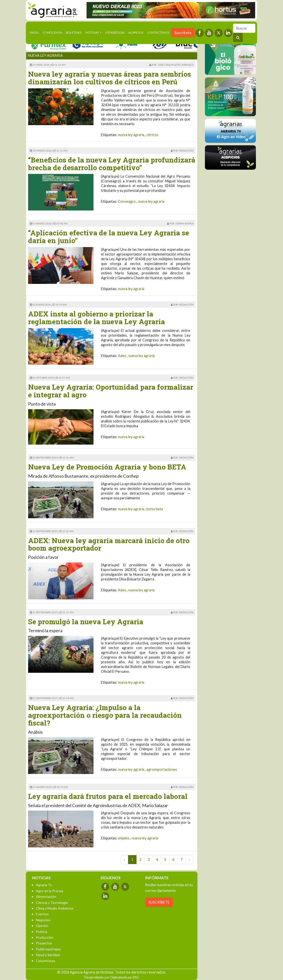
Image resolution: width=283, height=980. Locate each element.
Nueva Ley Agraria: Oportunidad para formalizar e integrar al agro (111, 391)
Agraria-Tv (44, 885)
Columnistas (46, 961)
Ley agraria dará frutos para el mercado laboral (108, 796)
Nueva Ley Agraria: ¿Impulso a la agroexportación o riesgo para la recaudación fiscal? (105, 715)
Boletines (74, 32)
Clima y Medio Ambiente (55, 908)
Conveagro (127, 201)
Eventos (42, 914)
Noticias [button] (92, 32)
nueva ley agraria (131, 135)
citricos (152, 135)
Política (42, 932)
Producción (45, 937)
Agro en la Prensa (49, 891)
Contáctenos (158, 32)
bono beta (155, 509)
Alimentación (46, 897)
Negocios (43, 920)
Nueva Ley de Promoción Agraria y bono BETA (107, 467)
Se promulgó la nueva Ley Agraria (86, 622)
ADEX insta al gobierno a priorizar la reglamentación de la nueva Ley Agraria (96, 318)
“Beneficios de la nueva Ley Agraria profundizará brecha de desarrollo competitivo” (112, 164)
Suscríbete (183, 33)
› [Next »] (189, 859)
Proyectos (44, 943)
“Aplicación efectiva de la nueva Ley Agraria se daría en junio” (109, 237)
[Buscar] (244, 28)
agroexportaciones (162, 769)
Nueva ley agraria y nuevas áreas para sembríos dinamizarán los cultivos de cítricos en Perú (110, 78)
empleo (124, 838)
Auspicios (136, 32)
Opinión (42, 926)
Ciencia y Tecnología (52, 903)
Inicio (35, 32)
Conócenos (52, 32)
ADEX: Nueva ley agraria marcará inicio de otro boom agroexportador (109, 544)
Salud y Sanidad (48, 955)
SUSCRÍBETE (159, 902)
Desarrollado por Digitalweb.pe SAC (112, 977)
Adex (122, 356)
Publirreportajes (48, 949)
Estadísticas (115, 32)
